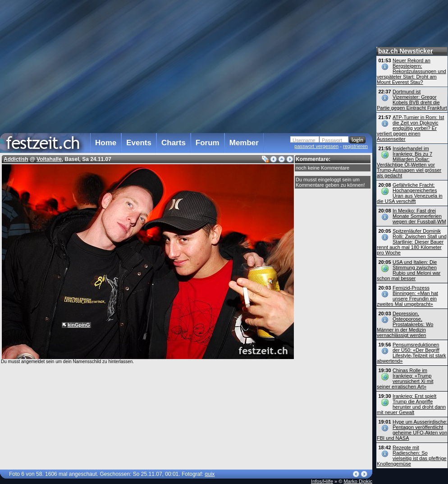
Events (139, 143)
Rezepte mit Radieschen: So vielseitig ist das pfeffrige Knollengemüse (412, 456)
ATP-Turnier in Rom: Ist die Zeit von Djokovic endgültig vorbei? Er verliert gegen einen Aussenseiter (410, 128)
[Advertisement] (184, 65)
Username (304, 140)
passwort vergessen (316, 146)
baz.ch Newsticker (405, 51)
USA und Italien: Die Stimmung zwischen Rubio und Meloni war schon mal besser (409, 270)
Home (106, 143)
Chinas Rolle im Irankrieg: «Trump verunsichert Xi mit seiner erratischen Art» (405, 378)
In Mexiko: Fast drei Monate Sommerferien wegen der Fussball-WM (419, 216)
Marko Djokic (358, 481)
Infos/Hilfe (322, 481)
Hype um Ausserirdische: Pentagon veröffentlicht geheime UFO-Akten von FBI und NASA (412, 430)
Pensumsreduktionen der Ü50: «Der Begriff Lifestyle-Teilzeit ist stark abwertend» (411, 353)
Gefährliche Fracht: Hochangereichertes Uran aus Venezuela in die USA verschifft (410, 193)
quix (210, 474)
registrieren (355, 146)
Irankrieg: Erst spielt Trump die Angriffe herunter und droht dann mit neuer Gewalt (411, 404)
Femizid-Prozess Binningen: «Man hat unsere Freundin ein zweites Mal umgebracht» (407, 296)
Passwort (332, 140)
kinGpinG (79, 325)
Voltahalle (49, 159)
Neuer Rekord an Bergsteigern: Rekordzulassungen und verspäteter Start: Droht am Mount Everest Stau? (411, 71)
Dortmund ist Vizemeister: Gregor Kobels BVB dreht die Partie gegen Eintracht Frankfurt (412, 100)
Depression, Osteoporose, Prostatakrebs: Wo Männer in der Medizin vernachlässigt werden (405, 324)
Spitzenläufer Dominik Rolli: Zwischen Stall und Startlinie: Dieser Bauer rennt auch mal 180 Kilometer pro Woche (412, 242)
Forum (208, 143)
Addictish (16, 159)
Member (244, 143)
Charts (174, 143)
